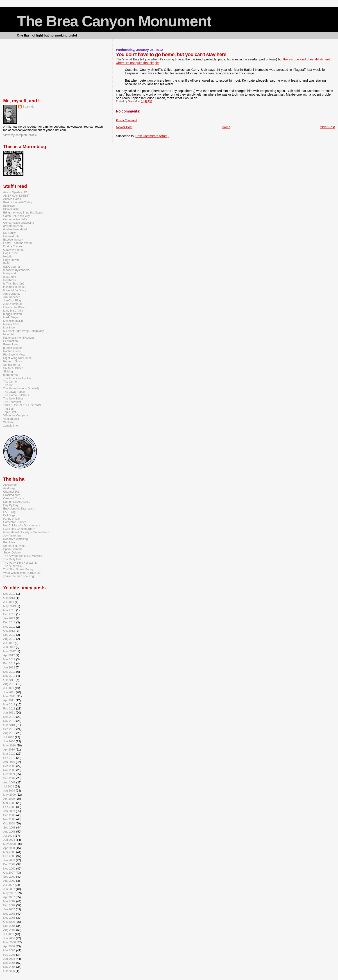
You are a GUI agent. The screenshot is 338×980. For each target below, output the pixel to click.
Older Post (327, 127)
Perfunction (10, 341)
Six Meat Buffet (13, 368)
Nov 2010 (9, 721)
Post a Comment (126, 120)
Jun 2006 (9, 938)
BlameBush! (11, 209)
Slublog (8, 371)
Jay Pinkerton (12, 536)
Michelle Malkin (13, 321)
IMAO (7, 263)
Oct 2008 (9, 823)
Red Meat (9, 542)
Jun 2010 (9, 741)
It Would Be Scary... (16, 290)
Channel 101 (11, 492)
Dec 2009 (9, 766)
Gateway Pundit (13, 250)
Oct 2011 (9, 680)
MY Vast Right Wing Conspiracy (23, 331)
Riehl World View (14, 355)
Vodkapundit (11, 419)
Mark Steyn (10, 317)
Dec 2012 (9, 622)
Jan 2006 (9, 959)
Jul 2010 (9, 737)
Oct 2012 (9, 631)
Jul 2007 (9, 885)
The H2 (8, 385)
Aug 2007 (9, 881)
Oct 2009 (9, 774)
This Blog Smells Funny (18, 569)
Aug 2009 (9, 782)
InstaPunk (10, 277)
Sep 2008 (9, 827)
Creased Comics (14, 498)
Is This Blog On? (14, 283)
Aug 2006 (9, 930)
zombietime (10, 426)
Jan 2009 (9, 811)
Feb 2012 (9, 663)
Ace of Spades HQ (15, 192)
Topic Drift (10, 412)
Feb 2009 (9, 807)
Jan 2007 (9, 909)
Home (226, 127)
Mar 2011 (9, 704)
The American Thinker (17, 378)
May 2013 (9, 606)
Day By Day (11, 505)
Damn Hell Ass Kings (17, 502)
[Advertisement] (26, 68)
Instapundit (10, 273)
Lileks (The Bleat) (14, 307)
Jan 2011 (9, 713)
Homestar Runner (15, 522)
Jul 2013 (9, 602)
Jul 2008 (9, 836)
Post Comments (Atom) (152, 136)
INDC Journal (12, 267)
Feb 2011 (9, 708)
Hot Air (7, 256)
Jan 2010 (9, 762)
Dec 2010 (9, 717)
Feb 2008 (9, 856)
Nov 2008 (9, 819)
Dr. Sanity (9, 233)
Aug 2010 (9, 733)
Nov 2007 (9, 869)
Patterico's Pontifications (19, 338)
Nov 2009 (9, 770)
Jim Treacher (11, 297)
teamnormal (11, 375)
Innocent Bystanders (16, 270)
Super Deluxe (12, 552)
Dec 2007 (9, 864)
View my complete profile (20, 135)
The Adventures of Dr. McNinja (23, 556)
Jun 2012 (9, 647)
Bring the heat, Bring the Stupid (23, 212)
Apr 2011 (9, 700)
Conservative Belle (15, 219)
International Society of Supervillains (26, 532)
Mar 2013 (9, 610)
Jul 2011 (9, 688)
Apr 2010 (9, 749)
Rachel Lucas (12, 351)
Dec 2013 (9, 594)
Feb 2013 (9, 614)
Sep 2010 (9, 729)
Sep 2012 (9, 635)
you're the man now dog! (19, 576)
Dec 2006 (9, 914)
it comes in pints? (14, 287)
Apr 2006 (9, 946)
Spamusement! (13, 549)
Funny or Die (11, 519)
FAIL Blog (9, 512)
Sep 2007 (9, 877)
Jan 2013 (9, 618)
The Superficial (13, 566)
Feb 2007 (9, 905)
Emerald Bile (11, 236)
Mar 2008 (9, 852)
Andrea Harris (12, 199)
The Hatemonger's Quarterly (21, 388)
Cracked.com (12, 495)
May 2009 (9, 795)
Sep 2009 (9, 778)
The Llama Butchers (16, 395)
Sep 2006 (9, 926)
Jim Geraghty (12, 294)
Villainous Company (16, 415)
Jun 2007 (9, 889)
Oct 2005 (9, 971)
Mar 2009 (9, 803)
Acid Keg (9, 488)
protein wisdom (13, 348)
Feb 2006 (9, 955)
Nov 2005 (9, 967)
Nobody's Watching (15, 539)
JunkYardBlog (12, 300)
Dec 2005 (9, 963)
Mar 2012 (9, 659)
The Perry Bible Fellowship (20, 563)
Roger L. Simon (13, 361)
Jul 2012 (9, 643)
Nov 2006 (9, 918)
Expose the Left (13, 240)
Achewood (10, 485)
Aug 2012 (9, 639)
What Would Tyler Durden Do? (23, 573)
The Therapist (12, 402)
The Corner (10, 382)
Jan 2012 (9, 667)
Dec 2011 (9, 672)
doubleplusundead (15, 229)
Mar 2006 (9, 950)
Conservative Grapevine (19, 223)
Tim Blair (9, 409)
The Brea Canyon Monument (114, 21)
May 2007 (9, 893)
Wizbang (9, 422)
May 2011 (9, 696)
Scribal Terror (12, 365)
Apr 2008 (9, 848)
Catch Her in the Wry (16, 216)
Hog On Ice (10, 253)
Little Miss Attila (13, 311)
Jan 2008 (9, 860)
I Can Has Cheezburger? (19, 529)
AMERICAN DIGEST (16, 196)
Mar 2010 (9, 754)
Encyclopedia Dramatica (19, 508)
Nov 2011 (9, 676)
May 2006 (9, 942)
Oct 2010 (9, 725)
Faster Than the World (17, 243)
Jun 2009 (9, 791)
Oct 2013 (9, 598)
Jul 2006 (9, 934)
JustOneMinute (13, 304)
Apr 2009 (9, 799)
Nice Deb (9, 334)
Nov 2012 (9, 627)
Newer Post (124, 127)
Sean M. (28, 107)
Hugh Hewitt (11, 260)
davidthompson (13, 226)
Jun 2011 (9, 692)
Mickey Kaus (11, 324)
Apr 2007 (9, 897)
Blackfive (9, 206)
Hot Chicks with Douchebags (22, 525)
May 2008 (9, 844)
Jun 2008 (9, 840)
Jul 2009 (9, 786)
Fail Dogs (9, 515)
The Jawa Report (14, 392)
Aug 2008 (9, 832)
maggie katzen (12, 314)
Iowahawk (10, 280)
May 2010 (9, 745)
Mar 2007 (9, 901)
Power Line (10, 344)
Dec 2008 (9, 815)
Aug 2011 (9, 684)
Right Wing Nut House (17, 358)
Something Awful (14, 546)
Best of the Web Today (18, 202)
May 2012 (9, 651)
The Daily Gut (12, 559)
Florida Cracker (13, 246)
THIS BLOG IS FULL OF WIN (22, 405)
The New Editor (13, 398)
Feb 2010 (9, 758)
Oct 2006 (9, 922)
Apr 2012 (9, 655)
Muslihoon (10, 327)
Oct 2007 (9, 873)
